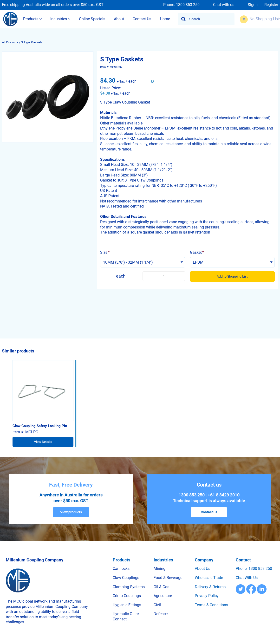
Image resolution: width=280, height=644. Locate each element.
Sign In (254, 5)
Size (105, 252)
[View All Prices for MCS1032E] (152, 81)
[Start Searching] (184, 19)
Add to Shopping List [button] (232, 276)
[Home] (10, 19)
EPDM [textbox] (198, 262)
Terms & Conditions (211, 605)
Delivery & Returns (210, 587)
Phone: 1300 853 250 (181, 5)
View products (71, 512)
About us (202, 569)
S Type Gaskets (32, 42)
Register (271, 5)
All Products (10, 42)
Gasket (197, 252)
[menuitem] (32, 19)
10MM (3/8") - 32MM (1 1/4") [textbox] (128, 262)
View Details (43, 442)
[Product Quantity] (164, 276)
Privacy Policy (207, 596)
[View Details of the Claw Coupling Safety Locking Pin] (43, 391)
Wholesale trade (209, 578)
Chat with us (224, 5)
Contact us (209, 512)
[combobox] (206, 19)
